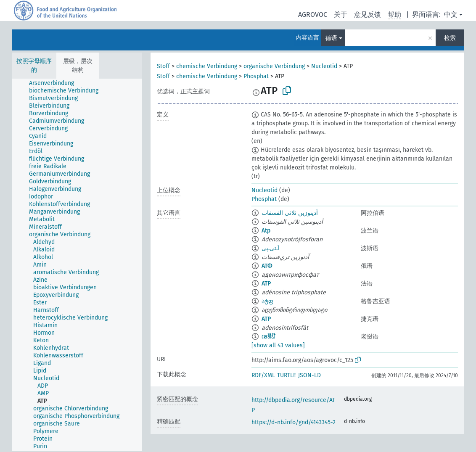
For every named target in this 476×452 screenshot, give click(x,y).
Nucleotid (324, 66)
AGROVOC (313, 15)
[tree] (77, 265)
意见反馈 (368, 15)
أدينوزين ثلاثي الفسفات (290, 213)
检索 (450, 38)
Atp (266, 231)
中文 (451, 15)
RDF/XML (263, 375)
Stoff (163, 66)
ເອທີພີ (268, 337)
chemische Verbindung (207, 66)
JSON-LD (309, 375)
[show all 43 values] (278, 345)
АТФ (267, 266)
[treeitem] (55, 83)
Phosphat (256, 76)
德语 (331, 38)
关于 (341, 15)
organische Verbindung (274, 66)
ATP (266, 284)
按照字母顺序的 (34, 66)
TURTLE (287, 375)
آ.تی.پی (270, 248)
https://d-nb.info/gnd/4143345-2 (294, 422)
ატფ (267, 301)
